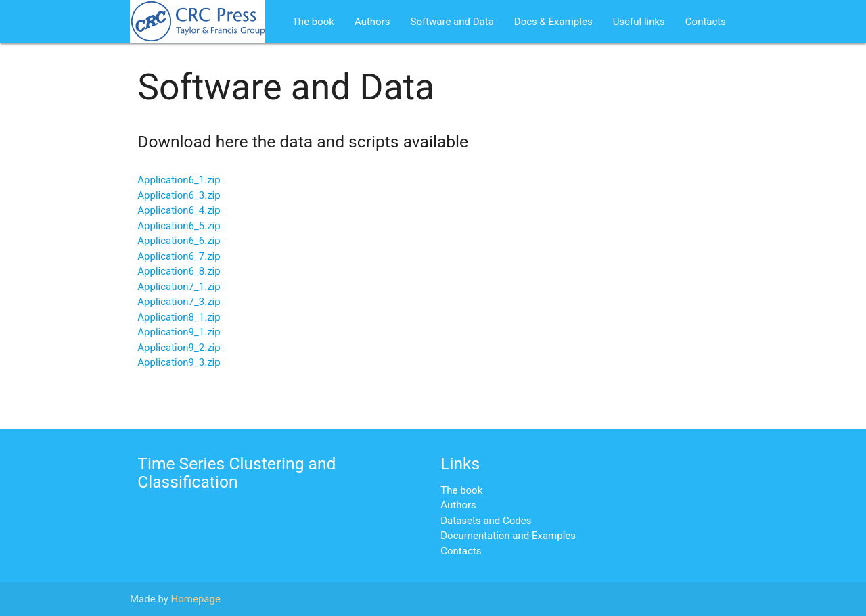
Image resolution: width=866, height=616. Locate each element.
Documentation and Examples (508, 536)
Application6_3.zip (179, 195)
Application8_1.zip (179, 317)
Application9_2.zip (179, 348)
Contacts (706, 22)
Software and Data (452, 22)
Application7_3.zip (179, 302)
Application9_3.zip (179, 362)
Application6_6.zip (179, 241)
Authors (372, 22)
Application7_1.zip (179, 287)
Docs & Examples (553, 22)
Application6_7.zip (179, 256)
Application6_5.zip (179, 226)
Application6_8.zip (179, 271)
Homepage (196, 599)
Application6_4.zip (179, 210)
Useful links (639, 22)
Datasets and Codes (486, 521)
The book (313, 22)
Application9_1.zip (179, 332)
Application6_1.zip (179, 180)
